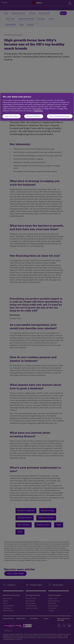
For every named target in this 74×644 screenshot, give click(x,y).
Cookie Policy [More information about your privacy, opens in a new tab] (38, 111)
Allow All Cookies (12, 116)
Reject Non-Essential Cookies (60, 116)
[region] (37, 107)
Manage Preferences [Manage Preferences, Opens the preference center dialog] (34, 116)
